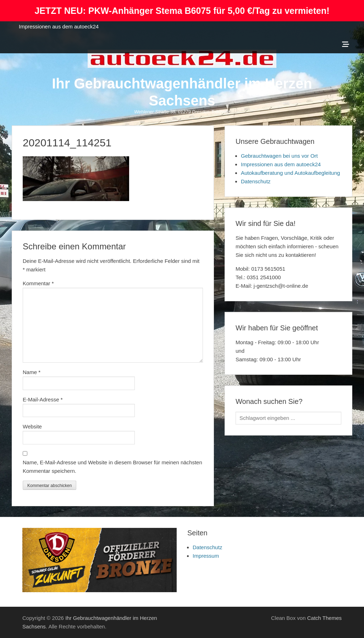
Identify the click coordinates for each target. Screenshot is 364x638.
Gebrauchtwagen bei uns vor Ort (279, 156)
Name (32, 372)
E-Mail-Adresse (43, 399)
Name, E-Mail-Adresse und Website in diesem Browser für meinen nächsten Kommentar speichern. (112, 467)
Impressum (206, 556)
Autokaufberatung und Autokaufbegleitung (290, 173)
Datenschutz (256, 181)
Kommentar (38, 283)
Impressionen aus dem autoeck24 (59, 26)
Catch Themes (324, 618)
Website (32, 426)
